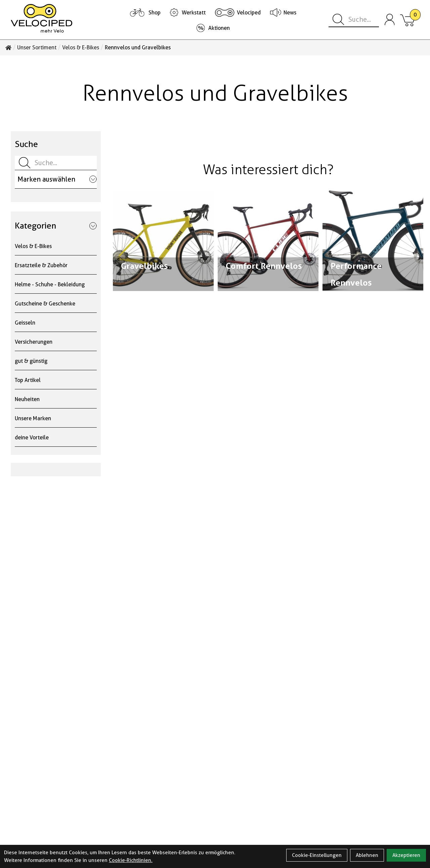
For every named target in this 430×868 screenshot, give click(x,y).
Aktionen (219, 28)
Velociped (249, 13)
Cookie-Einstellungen (317, 855)
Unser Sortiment (37, 48)
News (290, 13)
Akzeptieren (406, 855)
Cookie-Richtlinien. (131, 860)
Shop (155, 13)
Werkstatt (194, 13)
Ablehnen (367, 855)
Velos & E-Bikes (81, 48)
